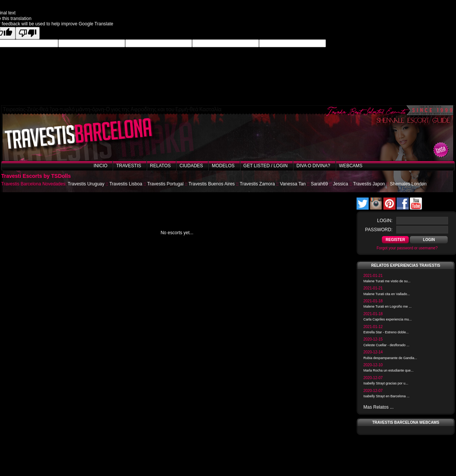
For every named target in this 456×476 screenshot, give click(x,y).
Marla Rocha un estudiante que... (389, 370)
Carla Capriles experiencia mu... (388, 319)
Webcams (351, 166)
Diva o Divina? (313, 166)
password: (379, 230)
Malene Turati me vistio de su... (387, 281)
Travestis (129, 166)
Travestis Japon (369, 184)
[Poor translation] (28, 33)
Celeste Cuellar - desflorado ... (386, 345)
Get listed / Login (266, 166)
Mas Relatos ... (378, 407)
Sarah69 (319, 184)
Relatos (161, 166)
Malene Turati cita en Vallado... (387, 294)
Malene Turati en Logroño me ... (388, 306)
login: (385, 221)
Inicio (100, 166)
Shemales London (408, 184)
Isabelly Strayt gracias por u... (386, 383)
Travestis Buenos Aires (212, 184)
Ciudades (191, 166)
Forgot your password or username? (407, 248)
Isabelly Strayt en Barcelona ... (386, 396)
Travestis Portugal (165, 184)
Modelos (223, 166)
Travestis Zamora (257, 184)
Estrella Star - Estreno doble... (386, 332)
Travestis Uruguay (86, 184)
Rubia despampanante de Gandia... (390, 358)
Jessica (341, 184)
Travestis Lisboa (126, 184)
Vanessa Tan (293, 184)
